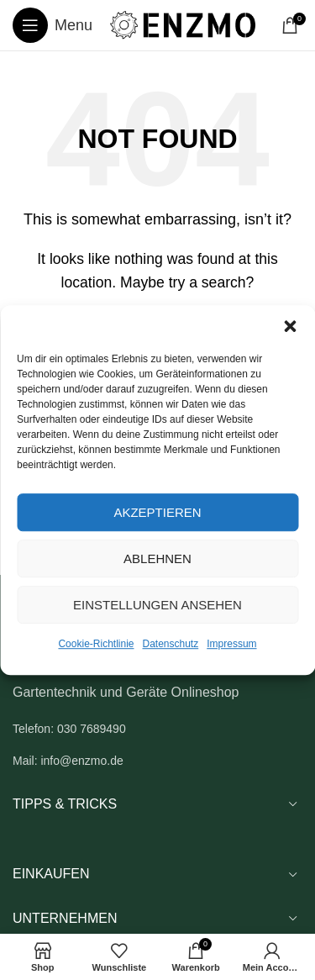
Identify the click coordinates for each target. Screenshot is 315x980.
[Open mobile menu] (52, 25)
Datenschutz (171, 644)
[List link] (157, 729)
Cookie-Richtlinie (96, 644)
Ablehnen (157, 558)
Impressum (231, 644)
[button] (290, 326)
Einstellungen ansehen (157, 605)
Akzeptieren (157, 512)
